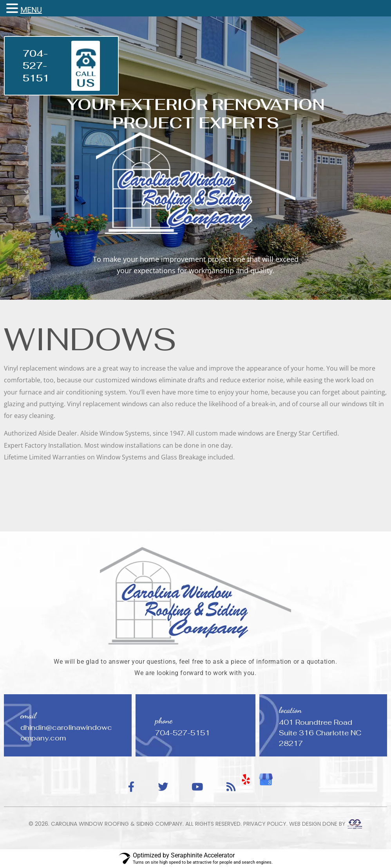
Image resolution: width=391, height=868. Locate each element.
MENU (31, 10)
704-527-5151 (36, 66)
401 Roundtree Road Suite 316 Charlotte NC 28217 (320, 733)
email (28, 716)
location (290, 710)
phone (164, 721)
